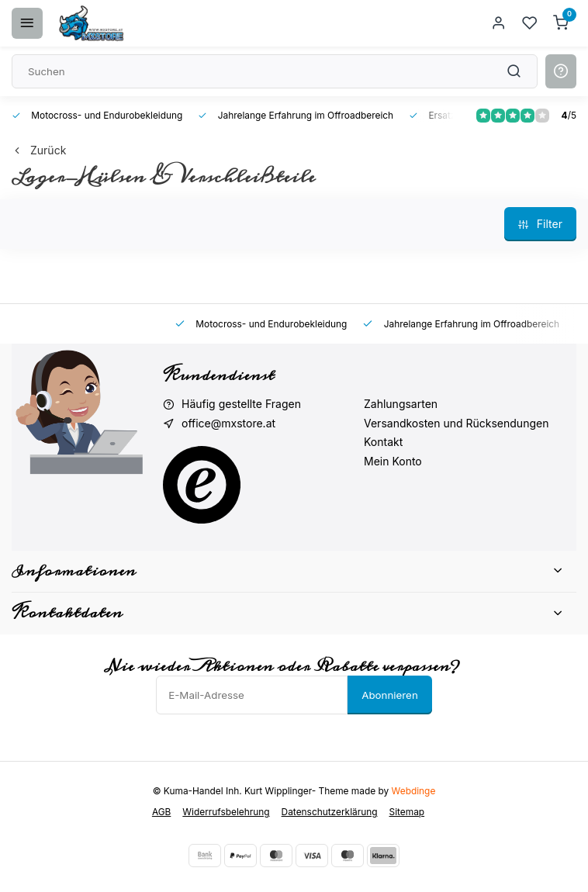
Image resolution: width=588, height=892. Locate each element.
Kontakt (383, 442)
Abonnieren (390, 695)
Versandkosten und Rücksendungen (456, 423)
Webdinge (414, 791)
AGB (161, 812)
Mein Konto (393, 461)
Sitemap (407, 812)
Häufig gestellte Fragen (241, 404)
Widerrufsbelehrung (226, 812)
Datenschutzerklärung (330, 812)
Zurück (39, 150)
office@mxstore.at (228, 423)
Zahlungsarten (401, 404)
